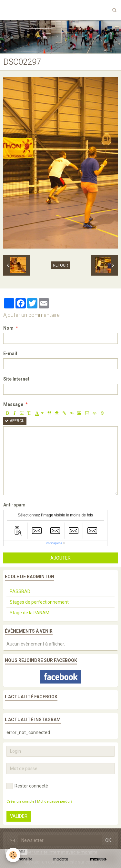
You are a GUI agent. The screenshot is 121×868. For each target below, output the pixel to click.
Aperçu (15, 421)
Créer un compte (20, 802)
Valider (19, 816)
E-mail (10, 354)
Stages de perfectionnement (39, 602)
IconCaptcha (54, 543)
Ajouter (60, 558)
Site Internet (16, 379)
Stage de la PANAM (30, 613)
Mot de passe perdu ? (55, 802)
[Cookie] (13, 855)
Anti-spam (14, 505)
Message (13, 404)
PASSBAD (20, 591)
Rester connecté (27, 786)
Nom (8, 328)
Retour (60, 265)
